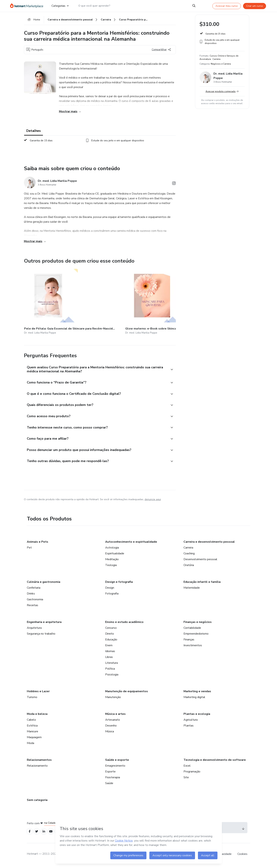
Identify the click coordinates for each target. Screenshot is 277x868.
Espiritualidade (115, 555)
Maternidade (192, 590)
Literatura (111, 665)
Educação (111, 642)
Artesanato (113, 722)
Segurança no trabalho (41, 636)
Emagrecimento (115, 768)
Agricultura (191, 722)
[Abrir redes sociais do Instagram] (174, 186)
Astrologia (112, 550)
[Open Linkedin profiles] (46, 834)
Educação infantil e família (202, 584)
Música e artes (115, 716)
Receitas (33, 607)
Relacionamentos (39, 762)
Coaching (189, 555)
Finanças (189, 642)
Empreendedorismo (196, 636)
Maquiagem (34, 739)
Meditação (112, 561)
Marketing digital (194, 699)
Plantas (189, 728)
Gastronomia (35, 601)
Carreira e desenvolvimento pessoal (209, 544)
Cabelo (31, 722)
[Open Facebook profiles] (30, 834)
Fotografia (112, 596)
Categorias (60, 6)
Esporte (110, 774)
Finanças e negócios (198, 624)
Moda (30, 745)
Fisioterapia (113, 779)
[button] (96, 366)
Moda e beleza (37, 716)
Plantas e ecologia (197, 716)
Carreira (188, 550)
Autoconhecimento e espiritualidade (131, 544)
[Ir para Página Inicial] (28, 6)
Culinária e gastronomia (44, 584)
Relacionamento (37, 768)
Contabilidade (192, 630)
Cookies (242, 857)
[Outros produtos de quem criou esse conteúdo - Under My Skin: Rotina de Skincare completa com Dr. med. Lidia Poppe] (174, 301)
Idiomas (110, 653)
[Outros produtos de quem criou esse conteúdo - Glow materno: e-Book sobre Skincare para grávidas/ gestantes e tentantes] (87, 301)
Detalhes (34, 132)
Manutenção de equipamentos (127, 693)
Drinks (31, 596)
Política (110, 671)
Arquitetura (34, 630)
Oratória (189, 567)
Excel (187, 768)
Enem (109, 647)
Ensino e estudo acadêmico (124, 624)
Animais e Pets (38, 544)
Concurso (111, 630)
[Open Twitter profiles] (38, 834)
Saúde (109, 785)
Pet (29, 550)
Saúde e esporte (117, 762)
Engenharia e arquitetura (44, 624)
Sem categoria (37, 802)
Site (186, 779)
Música (110, 733)
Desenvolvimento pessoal (200, 561)
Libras (109, 659)
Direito (110, 636)
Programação (192, 774)
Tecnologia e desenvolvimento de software (215, 762)
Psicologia (112, 677)
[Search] (194, 6)
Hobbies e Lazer (38, 693)
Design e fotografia (119, 584)
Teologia (111, 567)
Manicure (33, 733)
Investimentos (193, 647)
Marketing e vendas (197, 693)
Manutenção (113, 699)
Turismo (32, 699)
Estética (32, 728)
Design (110, 590)
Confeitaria (34, 590)
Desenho (111, 728)
